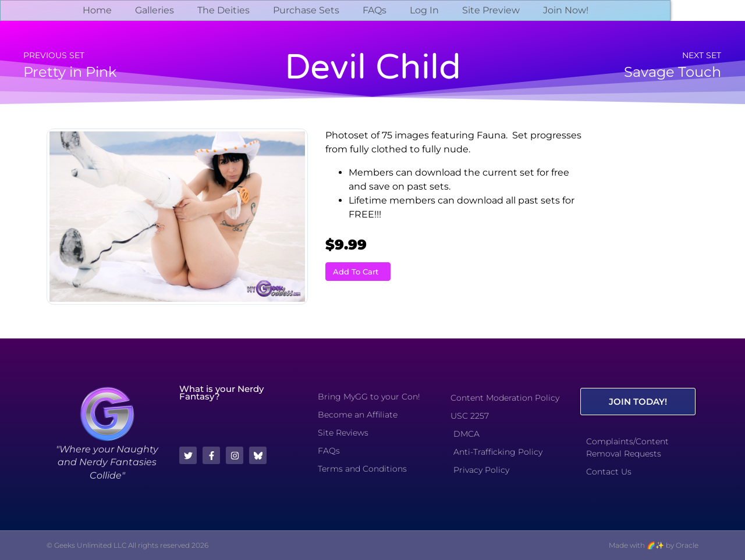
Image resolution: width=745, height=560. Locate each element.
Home (97, 10)
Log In (424, 10)
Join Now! (566, 10)
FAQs (375, 10)
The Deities (223, 10)
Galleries (155, 10)
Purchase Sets (306, 10)
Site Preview (491, 10)
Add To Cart (356, 272)
